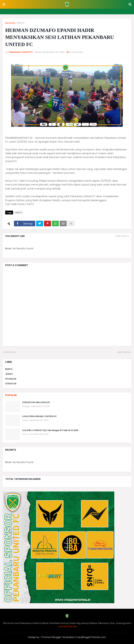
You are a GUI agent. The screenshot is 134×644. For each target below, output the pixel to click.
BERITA (21, 23)
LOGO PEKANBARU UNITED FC (40, 416)
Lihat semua (122, 236)
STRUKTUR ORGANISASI (36, 402)
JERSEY (9, 374)
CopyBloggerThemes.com (91, 637)
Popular (11, 395)
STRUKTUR (11, 384)
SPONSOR (11, 379)
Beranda (10, 23)
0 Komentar (76, 52)
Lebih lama (123, 352)
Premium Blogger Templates (58, 637)
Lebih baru (10, 352)
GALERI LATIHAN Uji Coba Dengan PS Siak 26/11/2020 (50, 430)
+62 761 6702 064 (68, 626)
